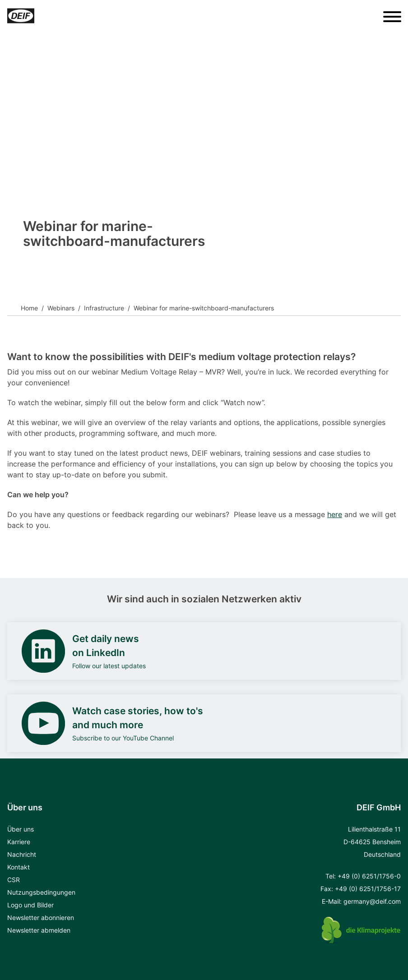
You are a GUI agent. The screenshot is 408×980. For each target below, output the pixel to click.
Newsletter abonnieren (41, 918)
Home (29, 308)
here (335, 514)
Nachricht (22, 854)
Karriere (19, 842)
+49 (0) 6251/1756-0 (369, 876)
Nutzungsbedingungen (41, 892)
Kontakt (19, 867)
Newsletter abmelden (39, 930)
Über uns (21, 829)
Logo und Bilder (30, 905)
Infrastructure (104, 308)
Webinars (61, 308)
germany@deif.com (372, 901)
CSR (14, 880)
